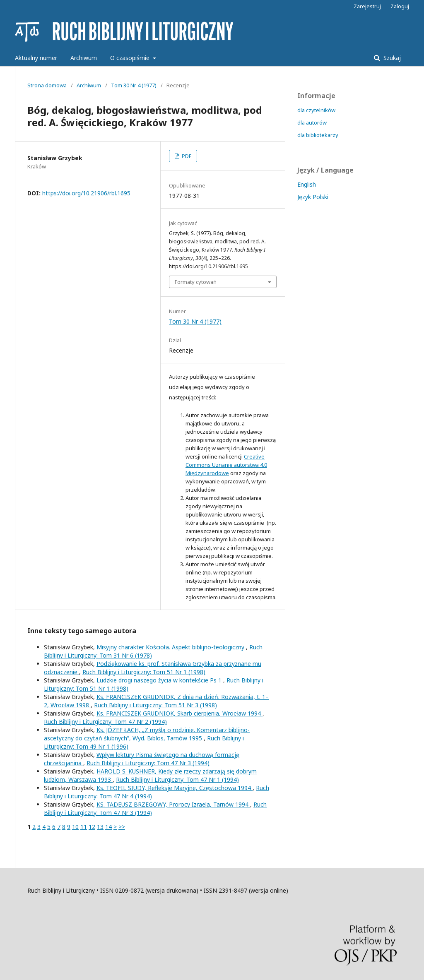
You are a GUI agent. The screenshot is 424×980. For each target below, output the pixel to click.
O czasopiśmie (131, 58)
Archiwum (84, 58)
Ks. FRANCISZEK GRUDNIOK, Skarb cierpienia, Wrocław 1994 (179, 713)
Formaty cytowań (196, 282)
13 (100, 827)
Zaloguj (400, 6)
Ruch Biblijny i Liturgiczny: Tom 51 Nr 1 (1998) (144, 672)
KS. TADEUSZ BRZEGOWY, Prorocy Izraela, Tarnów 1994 (173, 804)
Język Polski (313, 197)
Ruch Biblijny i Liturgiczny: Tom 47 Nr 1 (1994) (177, 779)
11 (84, 827)
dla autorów (312, 122)
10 (75, 827)
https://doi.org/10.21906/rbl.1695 (86, 193)
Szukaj (391, 58)
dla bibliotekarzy (318, 135)
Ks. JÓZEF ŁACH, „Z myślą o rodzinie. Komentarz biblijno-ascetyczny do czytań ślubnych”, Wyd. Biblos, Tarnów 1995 (147, 734)
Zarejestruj (367, 6)
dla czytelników (316, 110)
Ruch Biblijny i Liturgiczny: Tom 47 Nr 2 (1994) (105, 722)
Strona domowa (47, 85)
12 (92, 827)
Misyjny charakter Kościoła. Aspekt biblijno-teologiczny (171, 647)
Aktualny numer (36, 58)
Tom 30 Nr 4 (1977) (134, 85)
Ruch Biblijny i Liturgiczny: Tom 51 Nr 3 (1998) (155, 705)
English (307, 184)
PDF (186, 156)
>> (122, 827)
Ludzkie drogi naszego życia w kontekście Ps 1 (160, 680)
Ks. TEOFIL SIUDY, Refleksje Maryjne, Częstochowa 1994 (175, 788)
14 (108, 827)
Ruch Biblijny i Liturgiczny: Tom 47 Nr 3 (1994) (148, 763)
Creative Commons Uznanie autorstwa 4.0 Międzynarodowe (226, 465)
